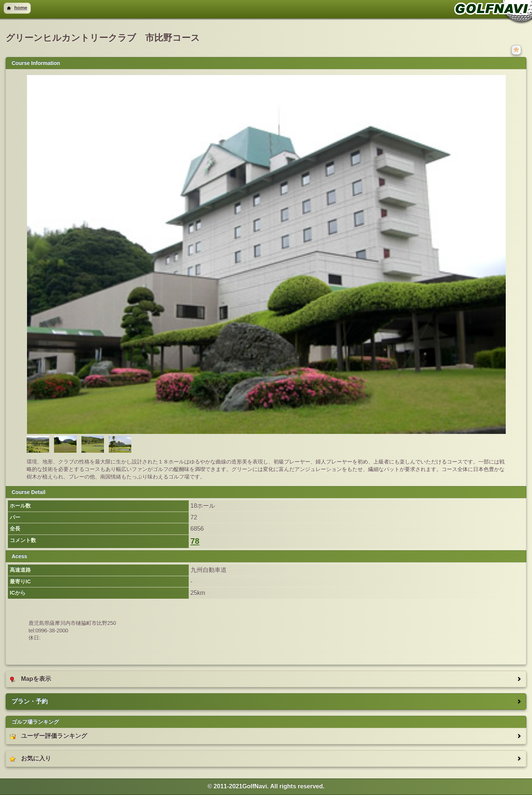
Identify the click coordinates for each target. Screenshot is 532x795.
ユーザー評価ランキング (48, 736)
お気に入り (30, 759)
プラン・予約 (30, 701)
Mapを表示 (30, 679)
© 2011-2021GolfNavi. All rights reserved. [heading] (266, 786)
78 (195, 541)
